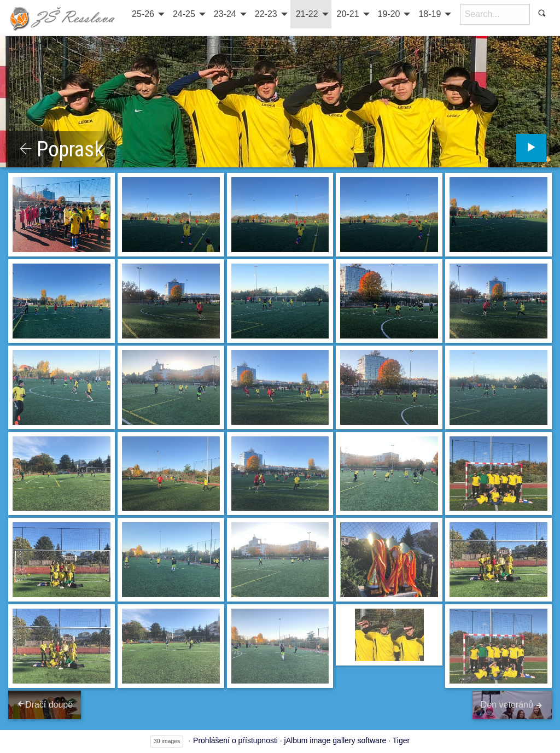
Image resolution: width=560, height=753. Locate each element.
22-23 (266, 14)
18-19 (430, 14)
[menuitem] (147, 14)
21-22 (307, 14)
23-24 (225, 14)
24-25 (184, 14)
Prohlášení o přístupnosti (235, 740)
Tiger (401, 740)
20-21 (348, 14)
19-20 (389, 14)
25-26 (143, 14)
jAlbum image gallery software (336, 740)
